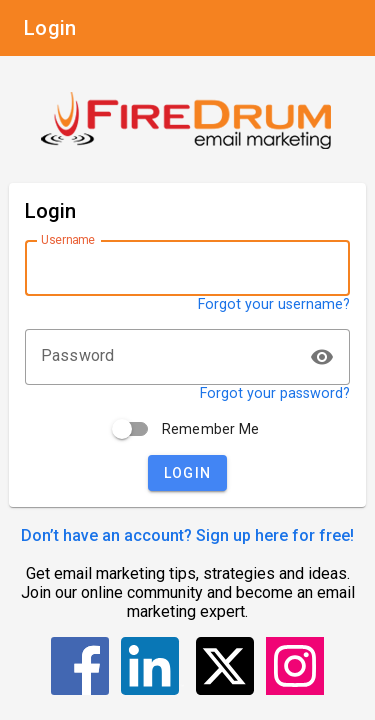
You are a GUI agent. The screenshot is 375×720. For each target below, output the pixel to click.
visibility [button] (322, 357)
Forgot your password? (275, 393)
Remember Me (211, 429)
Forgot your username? (274, 304)
